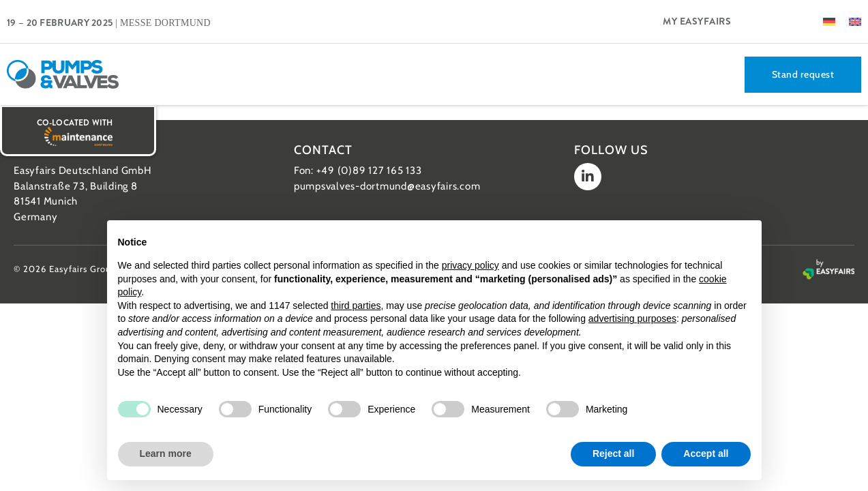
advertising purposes (632, 318)
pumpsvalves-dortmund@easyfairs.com (387, 186)
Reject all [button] (613, 453)
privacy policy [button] (470, 265)
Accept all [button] (706, 453)
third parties (356, 306)
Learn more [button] (166, 453)
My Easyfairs (697, 21)
